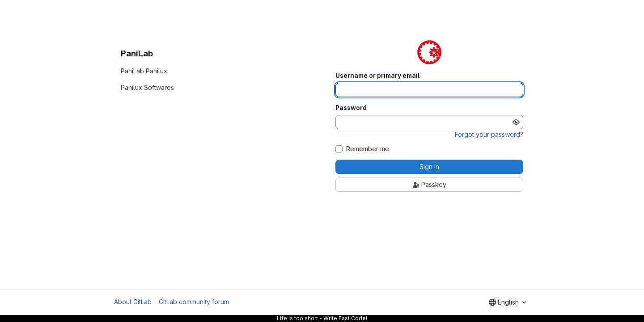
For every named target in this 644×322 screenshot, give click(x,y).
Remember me (368, 149)
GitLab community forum (194, 302)
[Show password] (516, 122)
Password (351, 108)
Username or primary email (377, 76)
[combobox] (507, 302)
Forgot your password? (489, 134)
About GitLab (133, 302)
